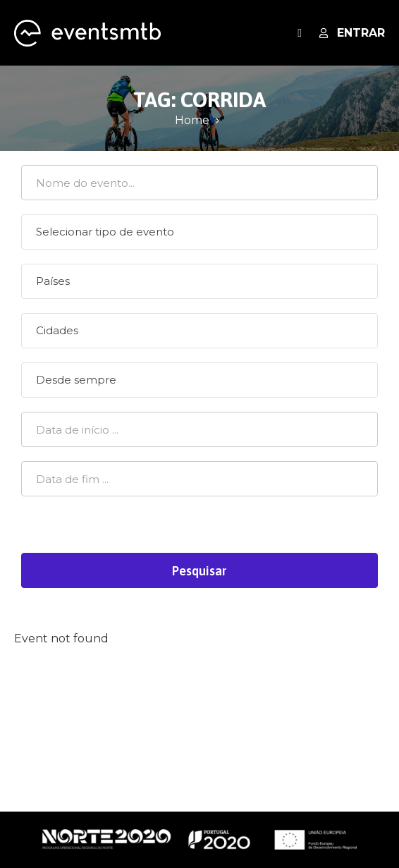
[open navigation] (300, 33)
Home (192, 120)
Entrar (352, 33)
